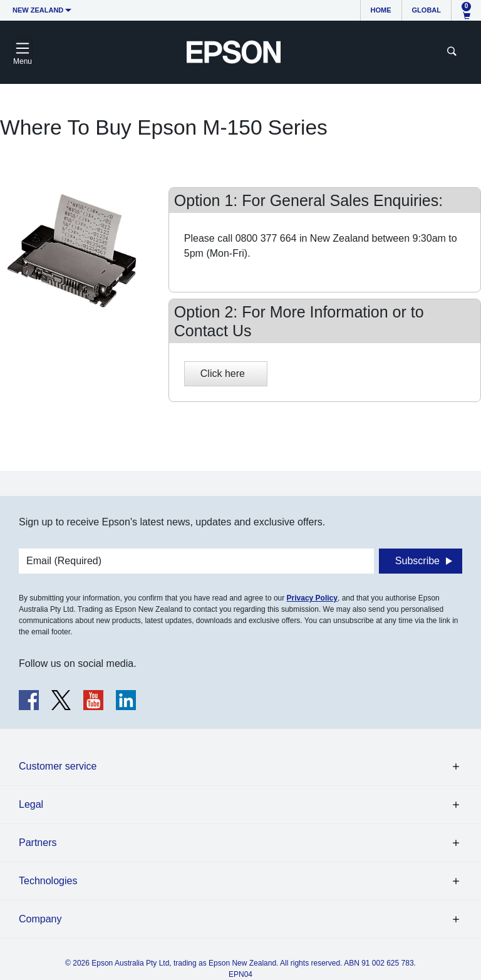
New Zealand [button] (38, 10)
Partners (38, 843)
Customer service (58, 766)
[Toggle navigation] (23, 52)
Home (381, 10)
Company (40, 919)
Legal (31, 804)
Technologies (48, 881)
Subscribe (417, 561)
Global (427, 10)
